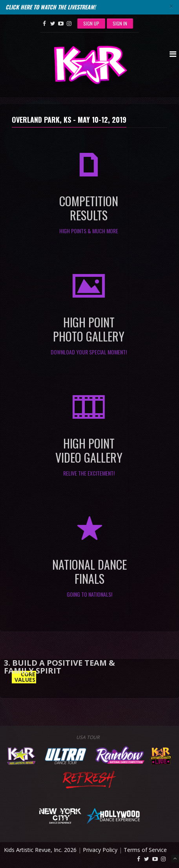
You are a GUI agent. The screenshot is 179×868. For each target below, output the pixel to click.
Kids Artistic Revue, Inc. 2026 (40, 850)
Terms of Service (145, 850)
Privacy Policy (100, 850)
